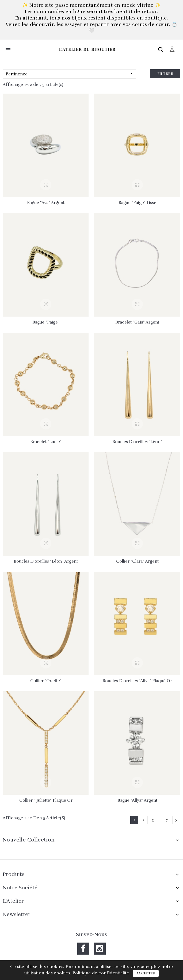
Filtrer (165, 74)
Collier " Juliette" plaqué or (46, 800)
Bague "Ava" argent (46, 203)
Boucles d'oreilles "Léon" (137, 442)
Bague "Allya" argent (137, 800)
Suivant (176, 820)
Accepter (146, 973)
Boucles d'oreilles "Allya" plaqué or (137, 681)
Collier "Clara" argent (137, 561)
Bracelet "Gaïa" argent (137, 322)
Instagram (100, 949)
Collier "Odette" (46, 681)
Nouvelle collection (29, 840)
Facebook (83, 949)
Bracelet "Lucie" (46, 442)
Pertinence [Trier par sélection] (70, 74)
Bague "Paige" (46, 322)
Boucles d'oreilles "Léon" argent (46, 561)
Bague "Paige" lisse (137, 203)
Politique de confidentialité (101, 973)
